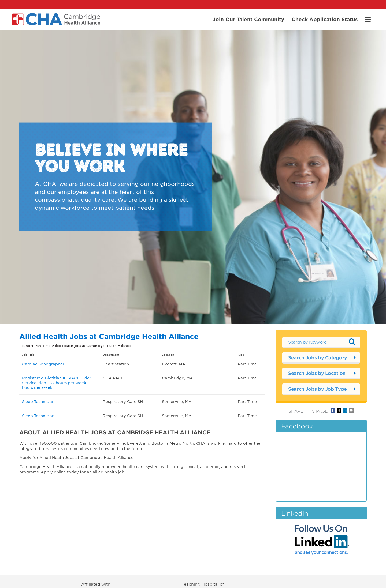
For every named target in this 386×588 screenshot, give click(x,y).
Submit (352, 342)
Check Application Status (325, 19)
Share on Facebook (333, 410)
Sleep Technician (38, 401)
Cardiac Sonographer (43, 364)
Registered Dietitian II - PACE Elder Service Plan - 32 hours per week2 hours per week (57, 382)
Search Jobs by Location (317, 373)
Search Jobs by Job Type (318, 389)
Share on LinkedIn (345, 410)
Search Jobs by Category (318, 358)
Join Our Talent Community (248, 19)
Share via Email (351, 410)
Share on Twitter (339, 410)
